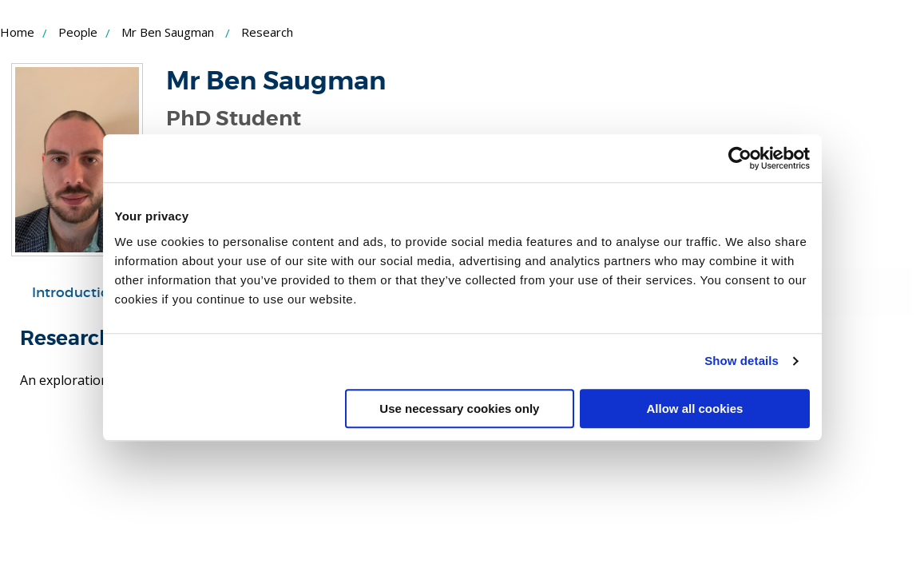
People (78, 32)
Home (17, 32)
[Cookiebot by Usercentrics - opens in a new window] (740, 158)
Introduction (75, 293)
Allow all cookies (695, 408)
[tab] (75, 293)
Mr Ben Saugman (168, 32)
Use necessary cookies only (459, 408)
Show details (742, 361)
